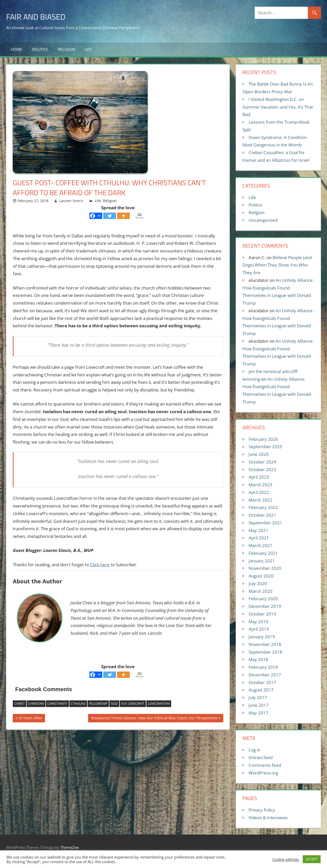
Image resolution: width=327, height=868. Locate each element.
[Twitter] (110, 216)
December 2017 (265, 675)
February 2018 (263, 667)
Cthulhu (78, 704)
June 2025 (259, 454)
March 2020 (260, 591)
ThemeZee (69, 847)
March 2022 (260, 500)
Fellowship (98, 704)
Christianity (57, 704)
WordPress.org (263, 773)
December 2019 (265, 606)
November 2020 (265, 568)
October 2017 (262, 682)
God (114, 704)
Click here (100, 565)
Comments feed (265, 765)
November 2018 (265, 644)
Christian (36, 704)
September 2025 (265, 447)
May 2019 (258, 622)
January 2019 (262, 637)
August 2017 (261, 690)
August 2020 (261, 576)
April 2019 (259, 629)
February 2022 (263, 507)
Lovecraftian (159, 704)
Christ (20, 704)
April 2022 (259, 492)
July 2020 (258, 583)
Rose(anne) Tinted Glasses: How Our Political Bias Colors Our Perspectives (154, 719)
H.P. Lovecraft (133, 704)
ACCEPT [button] (312, 859)
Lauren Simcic (72, 201)
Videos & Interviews (268, 818)
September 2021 (265, 523)
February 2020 (263, 599)
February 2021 (263, 553)
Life (88, 49)
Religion (66, 49)
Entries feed (261, 757)
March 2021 (260, 545)
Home (17, 49)
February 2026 (263, 439)
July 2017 (258, 697)
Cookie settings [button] (286, 859)
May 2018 (258, 659)
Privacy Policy (262, 810)
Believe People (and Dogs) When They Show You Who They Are (277, 265)
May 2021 (258, 530)
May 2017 (258, 713)
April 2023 (259, 477)
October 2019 (262, 614)
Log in (254, 750)
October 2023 (262, 470)
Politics (40, 49)
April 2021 (259, 538)
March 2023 (260, 485)
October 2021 (262, 515)
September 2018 (265, 652)
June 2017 (259, 705)
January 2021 (262, 561)
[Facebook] (96, 216)
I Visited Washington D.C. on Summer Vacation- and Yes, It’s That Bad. (278, 107)
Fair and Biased (40, 16)
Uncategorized (263, 220)
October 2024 (262, 462)
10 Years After (30, 719)
